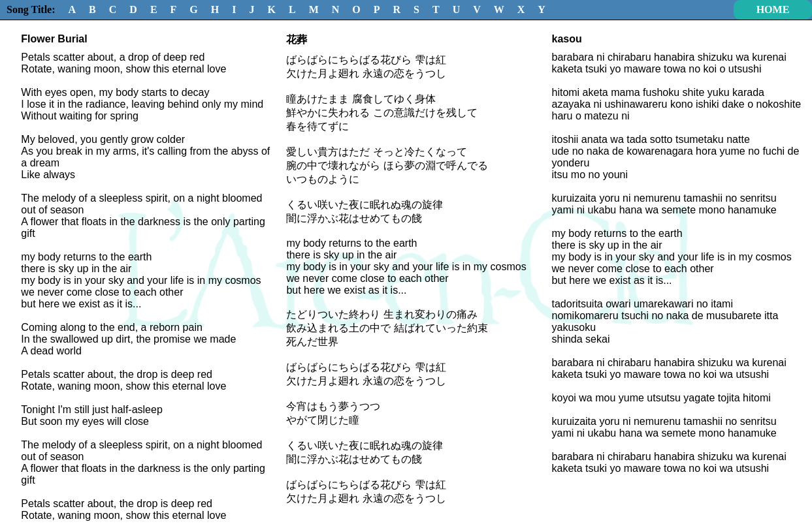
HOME (773, 9)
